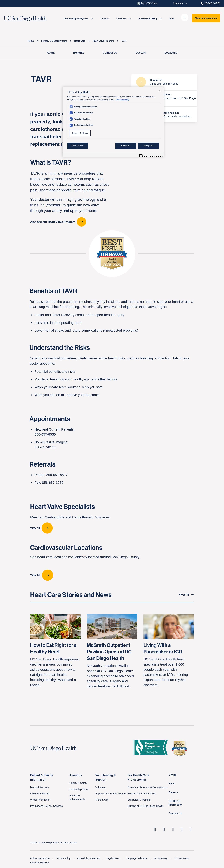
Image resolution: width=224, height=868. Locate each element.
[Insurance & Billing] (150, 19)
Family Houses (38, 812)
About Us (76, 775)
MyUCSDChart (147, 3)
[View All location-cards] (112, 575)
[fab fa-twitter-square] (191, 829)
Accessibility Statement (89, 858)
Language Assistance (137, 858)
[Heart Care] (80, 41)
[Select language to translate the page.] (178, 3)
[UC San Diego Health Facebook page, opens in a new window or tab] (173, 829)
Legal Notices (113, 858)
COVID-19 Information (175, 803)
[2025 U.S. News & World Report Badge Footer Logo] (180, 748)
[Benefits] (79, 53)
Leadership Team (79, 789)
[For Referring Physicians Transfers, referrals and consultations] (164, 115)
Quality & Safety (78, 783)
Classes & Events (40, 794)
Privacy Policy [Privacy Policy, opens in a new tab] (122, 100)
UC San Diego (161, 858)
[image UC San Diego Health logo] (32, 19)
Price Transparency (80, 805)
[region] (113, 122)
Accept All (148, 146)
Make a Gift (102, 800)
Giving (173, 775)
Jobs (172, 19)
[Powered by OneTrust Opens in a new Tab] (150, 155)
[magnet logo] (152, 748)
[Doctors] (141, 53)
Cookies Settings (80, 133)
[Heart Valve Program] (103, 41)
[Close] (160, 91)
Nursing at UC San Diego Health (145, 806)
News (172, 784)
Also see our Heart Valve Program (53, 222)
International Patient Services (46, 806)
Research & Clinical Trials (142, 794)
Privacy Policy (64, 858)
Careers (173, 792)
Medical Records (39, 787)
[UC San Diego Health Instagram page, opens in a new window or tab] (164, 829)
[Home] (31, 41)
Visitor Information (40, 800)
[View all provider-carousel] (112, 528)
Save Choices (78, 146)
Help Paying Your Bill (81, 812)
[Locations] (124, 19)
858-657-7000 (210, 3)
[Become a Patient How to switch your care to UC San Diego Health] (164, 98)
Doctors (105, 19)
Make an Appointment (206, 18)
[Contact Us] (110, 53)
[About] (51, 53)
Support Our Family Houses (111, 794)
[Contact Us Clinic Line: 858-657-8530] (164, 82)
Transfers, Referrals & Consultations (148, 787)
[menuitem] (78, 19)
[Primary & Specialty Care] (78, 19)
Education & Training (139, 800)
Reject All (126, 146)
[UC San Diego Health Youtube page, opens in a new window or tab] (182, 829)
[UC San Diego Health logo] (55, 748)
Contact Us (175, 813)
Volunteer (101, 787)
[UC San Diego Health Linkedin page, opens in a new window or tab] (155, 829)
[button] (185, 17)
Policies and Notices (40, 858)
